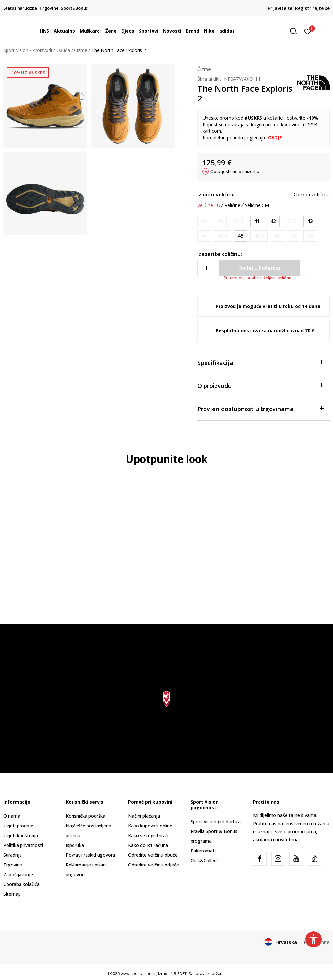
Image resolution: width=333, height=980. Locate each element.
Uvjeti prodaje (18, 826)
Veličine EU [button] (209, 205)
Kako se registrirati (148, 835)
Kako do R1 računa (148, 845)
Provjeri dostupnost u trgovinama (260, 408)
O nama (12, 816)
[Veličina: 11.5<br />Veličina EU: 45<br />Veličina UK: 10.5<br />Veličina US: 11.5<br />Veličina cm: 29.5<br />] (241, 236)
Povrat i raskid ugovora (90, 855)
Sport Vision (16, 50)
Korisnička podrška (86, 816)
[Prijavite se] (308, 31)
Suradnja (13, 855)
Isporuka (75, 845)
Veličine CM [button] (257, 205)
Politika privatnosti (23, 845)
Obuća (63, 50)
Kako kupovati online (150, 826)
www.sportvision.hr (138, 974)
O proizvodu (260, 385)
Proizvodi (42, 50)
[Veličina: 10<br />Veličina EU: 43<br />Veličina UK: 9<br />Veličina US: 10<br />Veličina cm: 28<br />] (310, 221)
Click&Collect (204, 860)
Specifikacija (260, 362)
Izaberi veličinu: (217, 195)
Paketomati (203, 851)
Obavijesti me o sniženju (235, 171)
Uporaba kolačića (21, 884)
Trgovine (13, 865)
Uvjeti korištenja (21, 835)
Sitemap (12, 894)
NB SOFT (179, 974)
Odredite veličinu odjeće (153, 865)
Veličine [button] (233, 205)
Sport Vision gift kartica (216, 821)
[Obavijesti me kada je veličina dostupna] (204, 221)
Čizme (81, 50)
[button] (296, 31)
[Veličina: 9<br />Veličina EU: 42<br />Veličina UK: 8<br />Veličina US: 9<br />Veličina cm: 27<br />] (273, 221)
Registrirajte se (312, 8)
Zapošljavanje (18, 874)
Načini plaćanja (144, 816)
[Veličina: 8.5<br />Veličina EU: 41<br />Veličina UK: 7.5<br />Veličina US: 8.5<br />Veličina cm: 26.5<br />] (257, 221)
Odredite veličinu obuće (153, 855)
